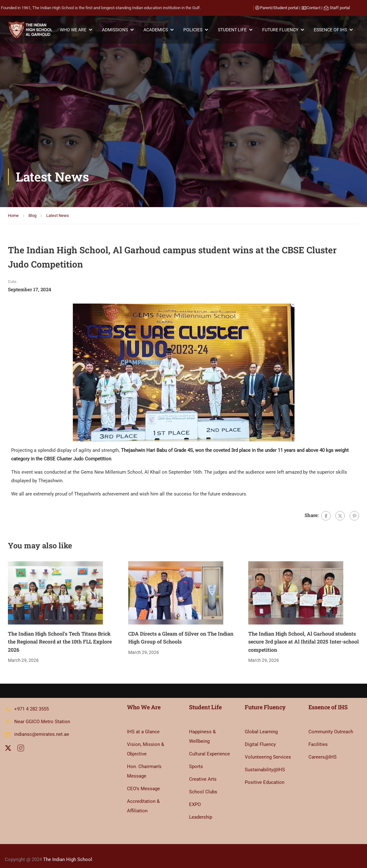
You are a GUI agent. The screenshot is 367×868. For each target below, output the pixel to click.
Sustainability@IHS (265, 763)
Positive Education (265, 775)
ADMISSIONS (116, 30)
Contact (313, 8)
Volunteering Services (268, 750)
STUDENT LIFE (234, 30)
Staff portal (340, 8)
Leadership (201, 810)
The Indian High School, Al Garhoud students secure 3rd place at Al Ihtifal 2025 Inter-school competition (304, 539)
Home (13, 113)
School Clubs (203, 785)
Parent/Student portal (279, 8)
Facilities (318, 737)
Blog (32, 113)
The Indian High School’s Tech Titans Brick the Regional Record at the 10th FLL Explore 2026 (60, 539)
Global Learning (261, 725)
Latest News (58, 113)
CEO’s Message (143, 782)
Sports (196, 760)
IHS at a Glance (143, 725)
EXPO (195, 797)
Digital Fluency (260, 737)
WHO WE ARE (74, 30)
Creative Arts (203, 772)
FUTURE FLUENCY (282, 30)
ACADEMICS (157, 30)
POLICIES (194, 30)
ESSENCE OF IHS (332, 30)
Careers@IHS (323, 750)
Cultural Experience (209, 747)
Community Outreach (331, 725)
